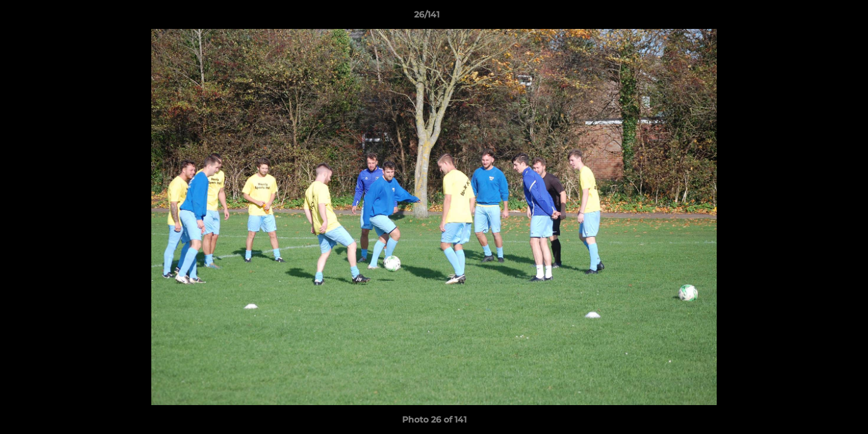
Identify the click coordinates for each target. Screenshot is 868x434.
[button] (817, 17)
